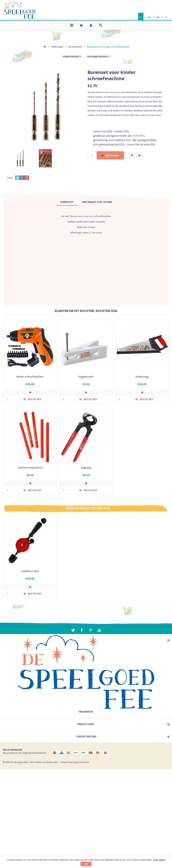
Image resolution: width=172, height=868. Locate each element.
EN (158, 17)
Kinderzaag (142, 377)
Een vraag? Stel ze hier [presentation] (97, 202)
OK (86, 864)
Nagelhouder (86, 377)
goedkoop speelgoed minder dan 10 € (115, 136)
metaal (118, 131)
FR (149, 17)
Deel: (10, 178)
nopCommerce (81, 762)
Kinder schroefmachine (30, 377)
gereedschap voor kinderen (109, 140)
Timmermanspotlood (30, 468)
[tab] (67, 202)
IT (166, 17)
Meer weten (159, 860)
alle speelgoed (141, 140)
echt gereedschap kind (106, 144)
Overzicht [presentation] (67, 202)
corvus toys (100, 131)
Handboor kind (30, 571)
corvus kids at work (138, 144)
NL (141, 17)
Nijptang (86, 468)
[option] (20, 158)
